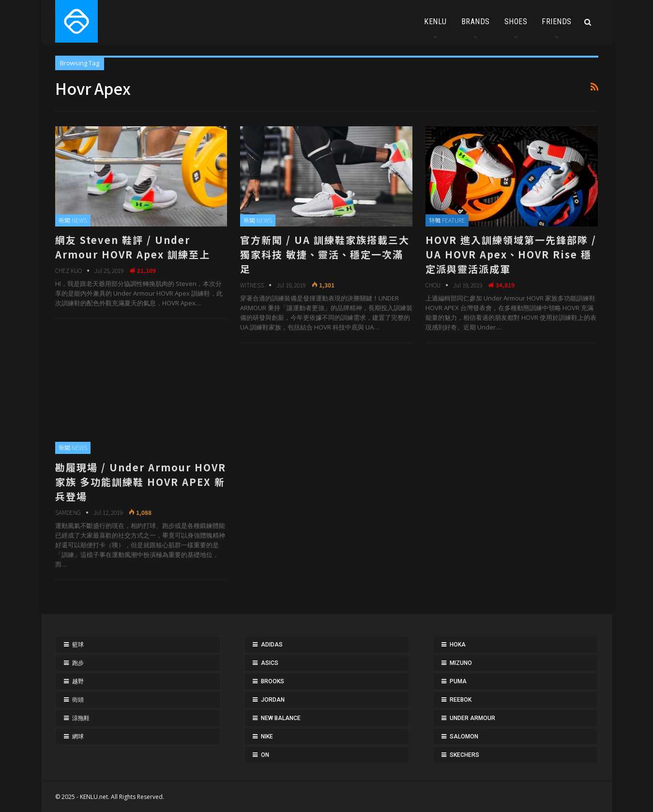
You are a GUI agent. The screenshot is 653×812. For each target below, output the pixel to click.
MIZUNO (461, 663)
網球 (78, 737)
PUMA (458, 681)
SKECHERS (464, 755)
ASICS (270, 663)
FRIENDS (557, 22)
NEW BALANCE (281, 718)
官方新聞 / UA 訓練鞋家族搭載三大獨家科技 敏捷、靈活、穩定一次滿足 (325, 254)
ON (265, 755)
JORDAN (273, 700)
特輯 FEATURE (447, 220)
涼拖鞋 (81, 718)
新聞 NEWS (73, 220)
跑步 (78, 663)
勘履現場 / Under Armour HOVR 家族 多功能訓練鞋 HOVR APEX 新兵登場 (141, 482)
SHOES (516, 22)
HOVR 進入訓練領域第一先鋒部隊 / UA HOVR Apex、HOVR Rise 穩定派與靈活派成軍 (511, 254)
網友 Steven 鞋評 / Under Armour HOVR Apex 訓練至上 (133, 247)
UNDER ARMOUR (472, 718)
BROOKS (273, 681)
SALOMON (464, 737)
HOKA (458, 645)
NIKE (267, 737)
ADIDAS (272, 645)
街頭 (78, 700)
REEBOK (461, 700)
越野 (78, 681)
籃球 (78, 645)
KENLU (435, 22)
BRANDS (476, 22)
